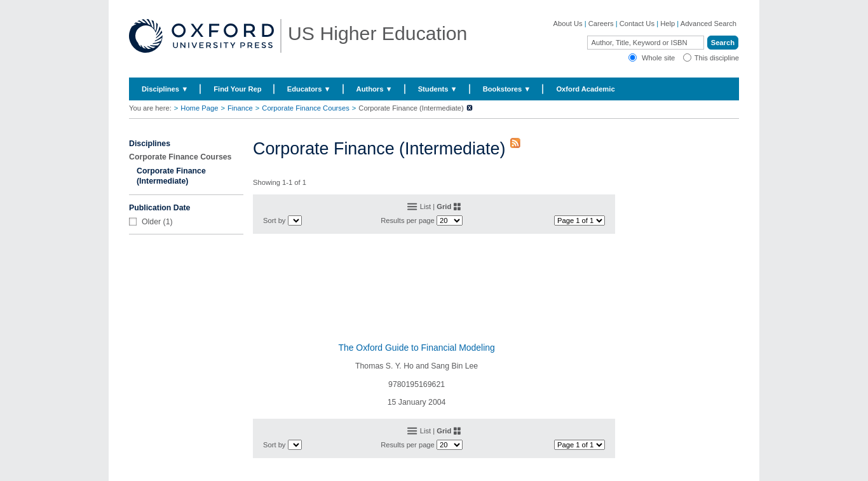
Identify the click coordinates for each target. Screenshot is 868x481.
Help (668, 24)
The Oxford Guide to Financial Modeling (416, 348)
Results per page (408, 220)
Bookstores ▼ (507, 89)
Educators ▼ (309, 89)
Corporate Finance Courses (305, 108)
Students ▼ (438, 89)
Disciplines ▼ (165, 89)
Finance (240, 108)
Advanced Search (709, 24)
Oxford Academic (585, 89)
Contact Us (637, 24)
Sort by (274, 220)
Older (151, 222)
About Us (568, 24)
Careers (601, 24)
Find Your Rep (237, 89)
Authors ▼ (375, 89)
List (425, 207)
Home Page (199, 108)
